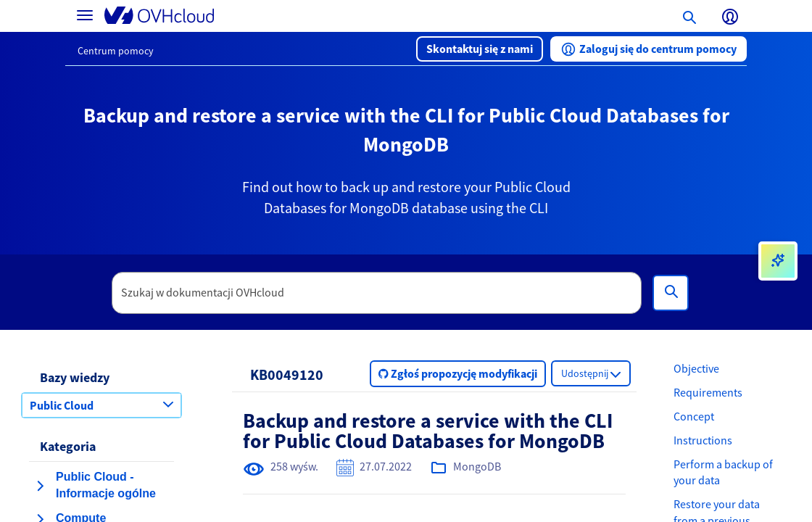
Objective (696, 368)
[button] (480, 49)
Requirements (708, 392)
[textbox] (377, 293)
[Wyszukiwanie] (671, 293)
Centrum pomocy (116, 51)
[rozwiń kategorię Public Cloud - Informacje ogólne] (40, 486)
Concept (694, 416)
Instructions (703, 440)
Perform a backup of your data (723, 472)
